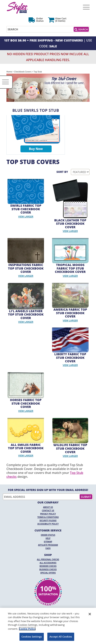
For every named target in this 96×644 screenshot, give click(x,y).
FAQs (48, 548)
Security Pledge (48, 520)
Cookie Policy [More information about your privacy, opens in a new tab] (27, 629)
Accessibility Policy (48, 524)
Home (9, 72)
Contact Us (48, 511)
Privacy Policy (48, 514)
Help (48, 538)
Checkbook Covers (23, 72)
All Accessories (48, 563)
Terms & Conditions (48, 517)
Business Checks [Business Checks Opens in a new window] (48, 569)
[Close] (90, 614)
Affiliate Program (48, 545)
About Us (48, 507)
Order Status (48, 535)
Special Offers (48, 573)
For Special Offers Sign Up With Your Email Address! (48, 490)
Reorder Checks (48, 566)
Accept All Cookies (61, 637)
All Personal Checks (48, 559)
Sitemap (48, 542)
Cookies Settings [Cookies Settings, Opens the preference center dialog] (32, 637)
